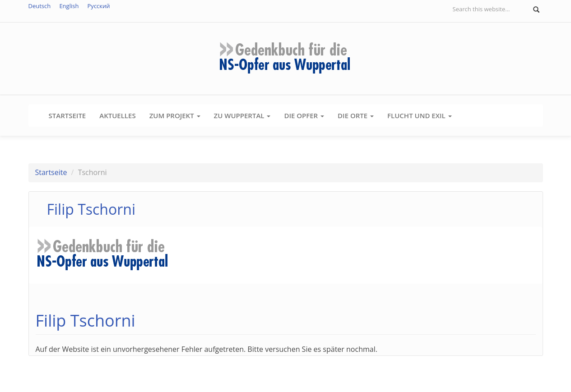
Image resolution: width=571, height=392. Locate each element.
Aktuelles (117, 115)
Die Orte (356, 115)
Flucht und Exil (420, 115)
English (69, 6)
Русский (99, 6)
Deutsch (40, 6)
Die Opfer (304, 115)
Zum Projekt (175, 115)
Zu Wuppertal (242, 115)
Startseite (67, 115)
